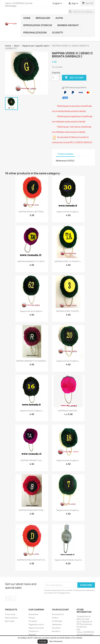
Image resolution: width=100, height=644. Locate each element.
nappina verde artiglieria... (68, 212)
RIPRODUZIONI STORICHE (38, 25)
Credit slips (57, 621)
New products (11, 618)
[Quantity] (55, 78)
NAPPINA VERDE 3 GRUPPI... (68, 311)
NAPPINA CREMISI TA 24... (32, 460)
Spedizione (34, 614)
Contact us (34, 631)
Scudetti (58, 32)
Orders (55, 618)
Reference (61, 161)
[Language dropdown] (58, 4)
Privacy (32, 618)
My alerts (56, 631)
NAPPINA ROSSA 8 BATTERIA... (32, 510)
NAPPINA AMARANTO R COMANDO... (32, 361)
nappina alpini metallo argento (68, 560)
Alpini (59, 18)
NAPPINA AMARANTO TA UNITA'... (32, 261)
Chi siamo (33, 621)
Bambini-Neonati (68, 25)
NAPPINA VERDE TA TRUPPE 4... (68, 261)
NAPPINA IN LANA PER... (68, 411)
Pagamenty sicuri (36, 624)
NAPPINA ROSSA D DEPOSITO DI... (32, 560)
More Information (56, 641)
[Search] (81, 12)
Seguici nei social (36, 628)
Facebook (8, 598)
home (27, 18)
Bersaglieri (43, 18)
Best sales (10, 621)
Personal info (58, 614)
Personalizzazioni (35, 32)
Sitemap (32, 635)
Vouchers (56, 628)
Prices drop (10, 614)
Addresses (57, 624)
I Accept (43, 641)
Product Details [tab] (65, 154)
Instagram (14, 598)
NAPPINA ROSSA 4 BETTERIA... (32, 212)
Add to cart (74, 78)
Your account (60, 610)
